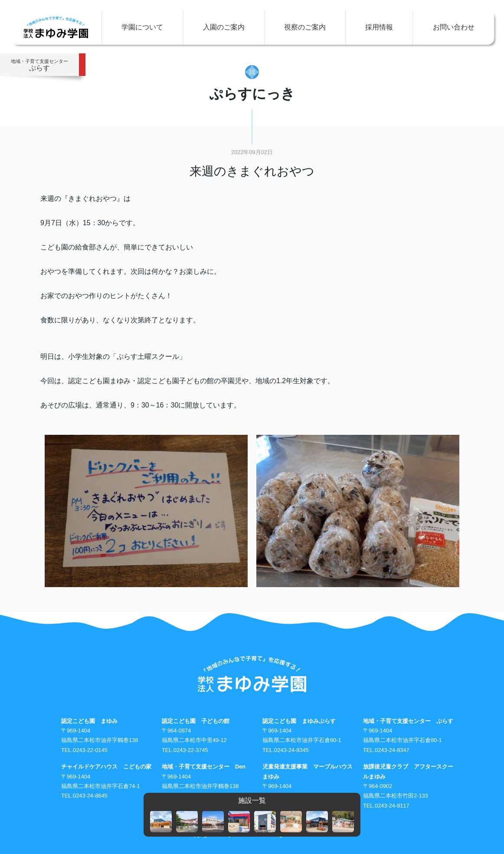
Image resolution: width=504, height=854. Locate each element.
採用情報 (379, 27)
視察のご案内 (305, 27)
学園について (142, 27)
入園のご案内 (224, 27)
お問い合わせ (454, 27)
